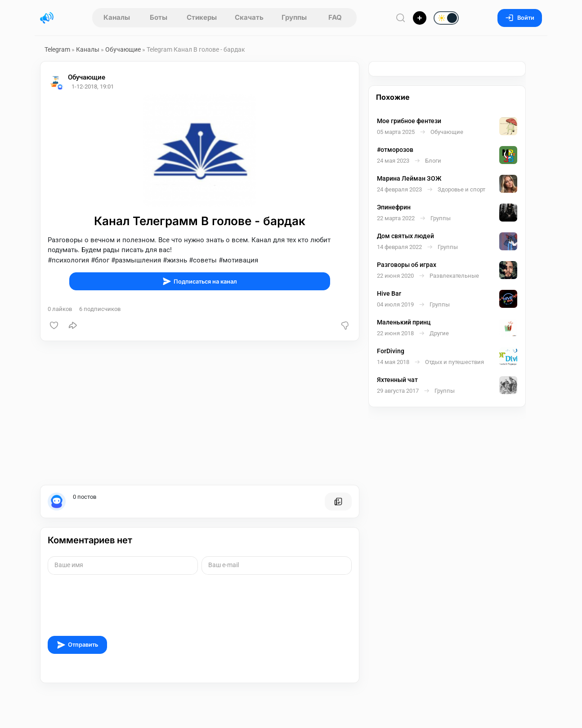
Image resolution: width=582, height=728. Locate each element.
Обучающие (123, 49)
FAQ (335, 17)
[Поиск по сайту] (401, 18)
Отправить (77, 645)
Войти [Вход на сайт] (520, 18)
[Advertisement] (200, 413)
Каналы (117, 17)
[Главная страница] (47, 18)
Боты (159, 17)
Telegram (57, 49)
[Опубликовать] (420, 18)
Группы (294, 17)
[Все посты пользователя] (338, 502)
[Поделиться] (73, 325)
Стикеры (202, 17)
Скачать (249, 17)
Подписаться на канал (200, 281)
